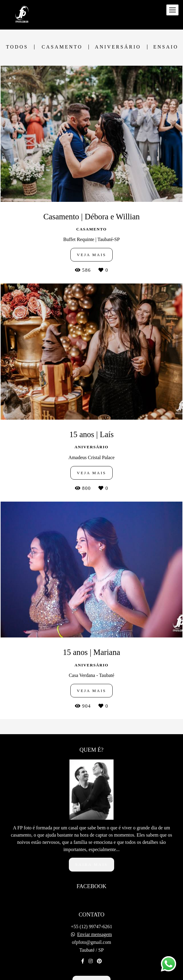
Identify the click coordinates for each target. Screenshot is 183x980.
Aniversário (118, 47)
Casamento (62, 47)
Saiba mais (91, 848)
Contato (91, 966)
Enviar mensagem (94, 918)
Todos (17, 47)
